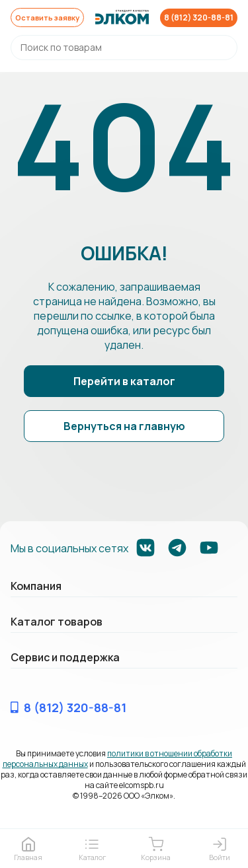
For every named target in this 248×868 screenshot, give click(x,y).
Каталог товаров (57, 622)
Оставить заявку (50, 18)
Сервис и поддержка (65, 658)
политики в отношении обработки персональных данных (118, 759)
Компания (36, 587)
